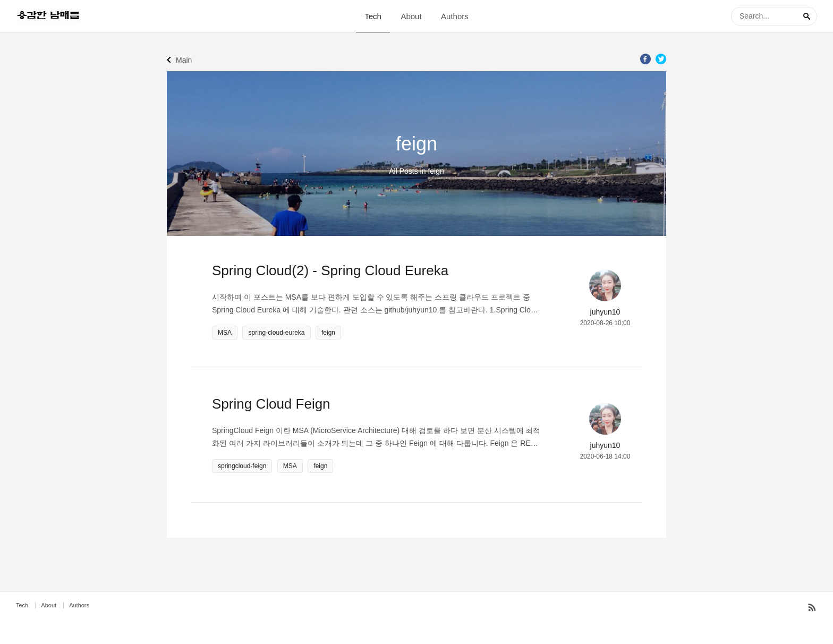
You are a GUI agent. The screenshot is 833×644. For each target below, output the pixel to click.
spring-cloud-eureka (276, 333)
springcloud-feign (242, 466)
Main (184, 60)
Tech (373, 16)
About (411, 16)
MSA (225, 333)
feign (328, 333)
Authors (455, 16)
